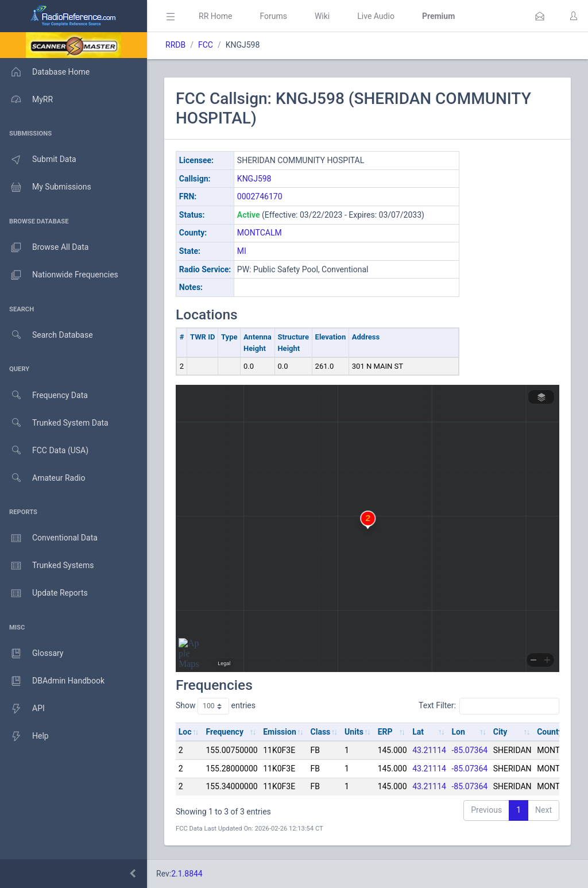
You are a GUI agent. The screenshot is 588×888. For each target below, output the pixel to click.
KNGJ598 (254, 179)
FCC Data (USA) (44, 451)
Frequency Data (44, 395)
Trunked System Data (54, 423)
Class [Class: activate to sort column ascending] (321, 732)
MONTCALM (260, 233)
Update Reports (44, 593)
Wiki (322, 16)
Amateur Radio (43, 478)
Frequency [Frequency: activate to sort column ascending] (225, 732)
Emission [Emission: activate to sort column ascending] (280, 732)
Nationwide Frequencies (59, 275)
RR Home (215, 16)
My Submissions (46, 187)
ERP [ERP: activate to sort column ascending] (385, 732)
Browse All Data (44, 248)
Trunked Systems (47, 566)
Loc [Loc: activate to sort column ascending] (185, 732)
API (22, 709)
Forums (273, 16)
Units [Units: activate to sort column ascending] (354, 732)
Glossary (32, 654)
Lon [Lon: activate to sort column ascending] (459, 732)
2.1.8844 (187, 874)
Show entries (216, 706)
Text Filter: (489, 706)
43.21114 (429, 750)
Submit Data (38, 160)
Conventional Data (49, 538)
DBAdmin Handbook (52, 681)
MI (242, 251)
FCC (206, 45)
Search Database (47, 335)
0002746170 (260, 196)
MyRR (26, 99)
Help (24, 736)
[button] (540, 16)
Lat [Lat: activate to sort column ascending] (418, 732)
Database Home (45, 72)
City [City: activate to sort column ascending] (500, 732)
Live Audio (376, 16)
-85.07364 (470, 750)
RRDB (175, 45)
